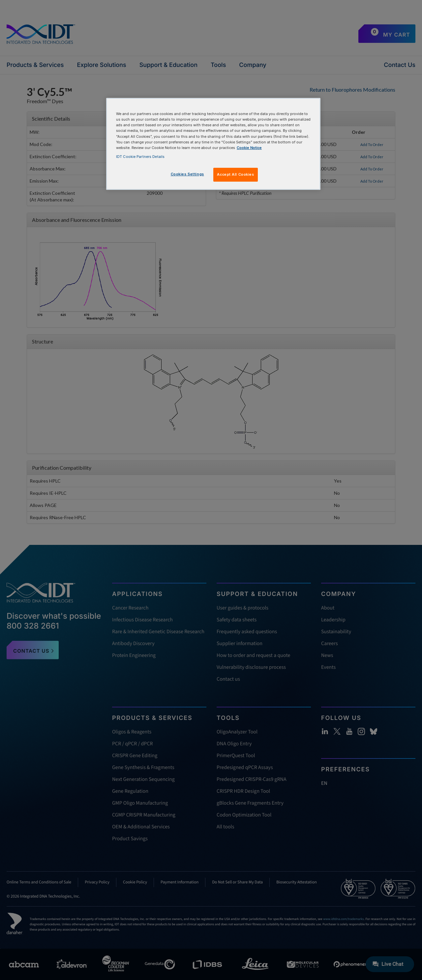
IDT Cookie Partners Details (140, 157)
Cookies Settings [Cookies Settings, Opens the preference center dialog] (187, 174)
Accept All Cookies (235, 174)
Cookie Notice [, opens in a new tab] (249, 148)
